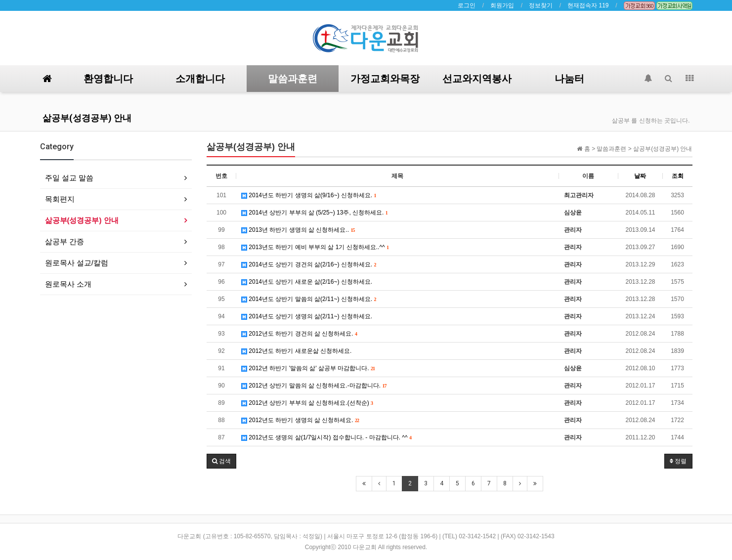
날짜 (640, 176)
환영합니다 (108, 79)
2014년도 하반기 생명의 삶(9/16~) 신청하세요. (309, 195)
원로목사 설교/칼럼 (77, 263)
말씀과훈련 (293, 79)
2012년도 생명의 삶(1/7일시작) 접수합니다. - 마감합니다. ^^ (326, 437)
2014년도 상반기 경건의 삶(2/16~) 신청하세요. (309, 264)
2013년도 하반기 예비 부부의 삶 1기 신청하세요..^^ (315, 247)
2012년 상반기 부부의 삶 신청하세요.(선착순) (307, 403)
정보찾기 (541, 5)
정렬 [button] (678, 461)
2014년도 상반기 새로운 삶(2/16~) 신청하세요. (307, 282)
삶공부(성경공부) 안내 (87, 118)
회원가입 (502, 5)
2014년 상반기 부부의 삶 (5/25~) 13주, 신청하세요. (315, 213)
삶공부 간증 (65, 241)
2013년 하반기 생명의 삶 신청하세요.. (298, 230)
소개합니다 (200, 79)
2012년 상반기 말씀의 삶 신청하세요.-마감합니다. (314, 386)
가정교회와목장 (385, 79)
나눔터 (569, 79)
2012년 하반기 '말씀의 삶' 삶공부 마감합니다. (308, 368)
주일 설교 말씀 (69, 178)
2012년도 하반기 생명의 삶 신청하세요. (300, 420)
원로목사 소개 (68, 284)
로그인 (467, 5)
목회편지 (60, 199)
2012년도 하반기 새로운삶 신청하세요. (296, 351)
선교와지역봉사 (477, 79)
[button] (221, 461)
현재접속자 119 (588, 5)
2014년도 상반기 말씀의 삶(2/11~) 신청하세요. (309, 299)
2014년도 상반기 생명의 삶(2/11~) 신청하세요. (307, 316)
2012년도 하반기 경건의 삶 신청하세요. (299, 334)
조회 (678, 176)
